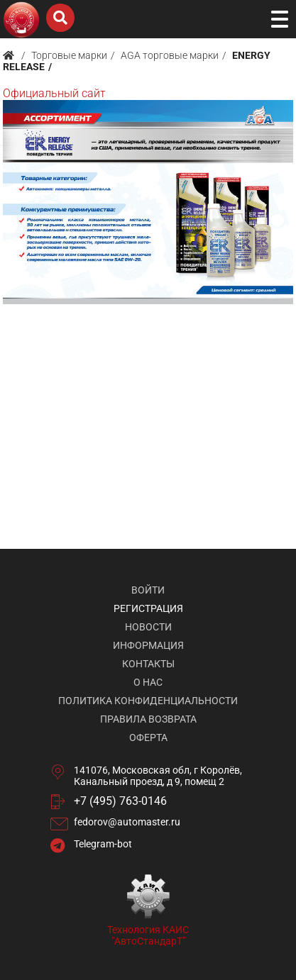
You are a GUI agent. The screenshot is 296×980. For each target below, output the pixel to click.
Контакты (148, 664)
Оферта (148, 737)
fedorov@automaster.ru (127, 822)
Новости (148, 627)
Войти (148, 590)
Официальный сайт (54, 93)
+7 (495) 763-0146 (120, 801)
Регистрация (148, 608)
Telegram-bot (103, 844)
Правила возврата (148, 719)
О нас (148, 682)
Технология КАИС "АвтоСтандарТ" (148, 935)
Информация (148, 645)
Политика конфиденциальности (148, 701)
